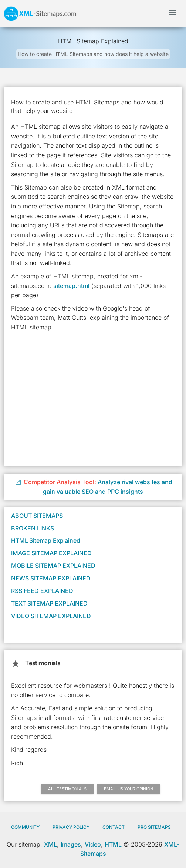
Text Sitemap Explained (49, 603)
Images (71, 844)
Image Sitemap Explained (51, 553)
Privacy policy (71, 827)
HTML (113, 844)
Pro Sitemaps (154, 827)
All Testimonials (67, 789)
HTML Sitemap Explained (45, 540)
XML (50, 844)
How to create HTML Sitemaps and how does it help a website (93, 54)
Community (25, 827)
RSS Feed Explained (42, 591)
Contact (114, 827)
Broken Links (33, 528)
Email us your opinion (128, 789)
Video (93, 844)
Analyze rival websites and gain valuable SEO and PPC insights (94, 487)
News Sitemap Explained (51, 578)
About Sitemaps (37, 516)
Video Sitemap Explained (51, 616)
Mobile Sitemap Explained (53, 566)
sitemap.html (71, 286)
